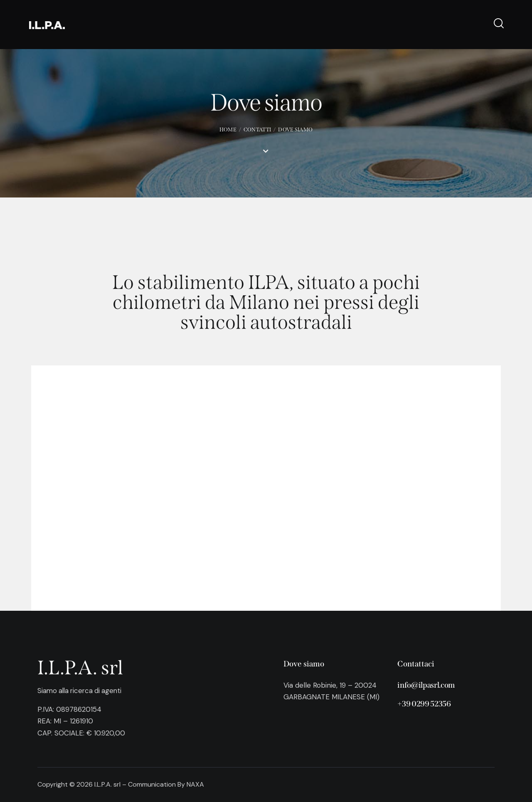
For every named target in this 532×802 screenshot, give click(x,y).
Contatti (257, 130)
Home (228, 130)
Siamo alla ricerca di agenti (81, 691)
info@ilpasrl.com (426, 685)
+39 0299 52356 (424, 704)
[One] (266, 488)
